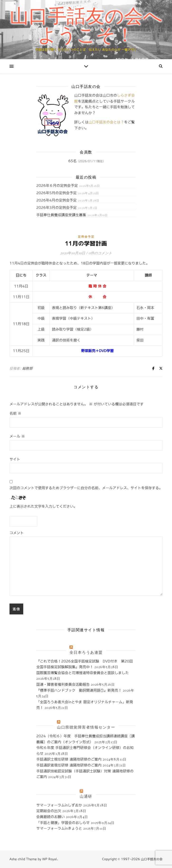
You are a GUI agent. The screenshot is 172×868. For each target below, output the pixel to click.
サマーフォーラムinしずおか (59, 805)
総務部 (28, 368)
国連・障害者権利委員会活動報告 (63, 684)
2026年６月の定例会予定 (57, 186)
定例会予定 (86, 237)
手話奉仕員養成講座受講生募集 (61, 215)
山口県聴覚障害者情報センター (86, 727)
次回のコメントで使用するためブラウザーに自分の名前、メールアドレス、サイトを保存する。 (86, 488)
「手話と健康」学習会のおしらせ (63, 823)
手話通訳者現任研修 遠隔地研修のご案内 (69, 765)
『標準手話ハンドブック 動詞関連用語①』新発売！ (79, 690)
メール (17, 436)
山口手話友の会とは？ (106, 122)
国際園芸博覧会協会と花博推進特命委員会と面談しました (83, 673)
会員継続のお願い (51, 817)
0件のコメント (100, 253)
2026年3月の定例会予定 (56, 208)
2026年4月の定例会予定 (56, 200)
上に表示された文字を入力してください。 (43, 506)
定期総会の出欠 (49, 811)
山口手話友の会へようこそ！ (86, 26)
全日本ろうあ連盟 (86, 652)
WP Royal (50, 859)
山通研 (86, 796)
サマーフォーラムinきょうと (59, 828)
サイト (15, 459)
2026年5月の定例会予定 (56, 193)
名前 (15, 413)
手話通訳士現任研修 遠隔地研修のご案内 (69, 759)
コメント (17, 533)
